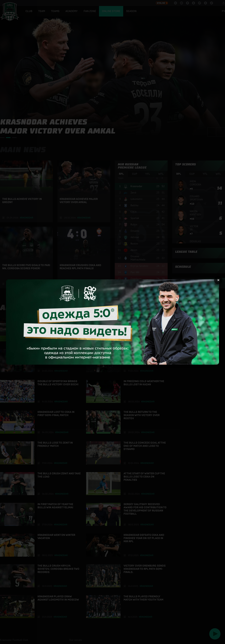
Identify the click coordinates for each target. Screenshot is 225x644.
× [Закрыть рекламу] (218, 280)
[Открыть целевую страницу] (112, 322)
